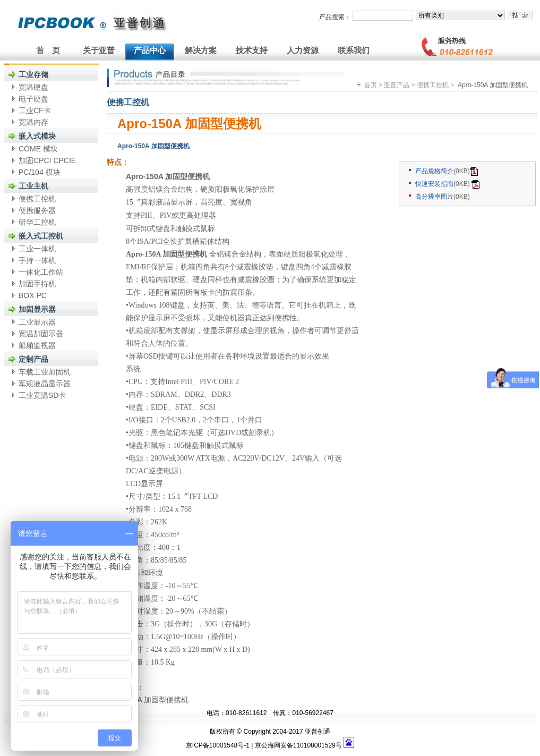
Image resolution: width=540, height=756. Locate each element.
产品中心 (150, 50)
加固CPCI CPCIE (47, 160)
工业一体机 (37, 249)
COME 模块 (38, 149)
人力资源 (303, 50)
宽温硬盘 (33, 87)
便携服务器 (37, 210)
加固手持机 (37, 284)
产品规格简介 (434, 171)
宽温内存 (33, 122)
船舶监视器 (37, 345)
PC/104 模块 (40, 172)
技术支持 (252, 50)
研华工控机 (37, 222)
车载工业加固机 (45, 372)
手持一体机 (37, 260)
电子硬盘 (33, 99)
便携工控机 (37, 199)
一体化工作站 (41, 272)
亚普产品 (397, 85)
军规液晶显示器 (45, 384)
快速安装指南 (434, 184)
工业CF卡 (35, 111)
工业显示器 (37, 322)
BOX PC (33, 295)
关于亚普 (99, 50)
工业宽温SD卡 (42, 395)
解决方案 (201, 50)
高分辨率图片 (434, 197)
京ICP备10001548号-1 (218, 745)
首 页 (48, 50)
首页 (371, 85)
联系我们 (354, 50)
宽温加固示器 (41, 334)
